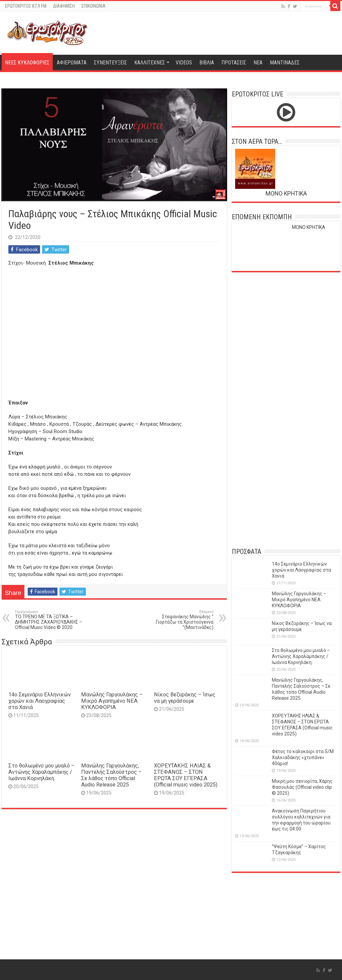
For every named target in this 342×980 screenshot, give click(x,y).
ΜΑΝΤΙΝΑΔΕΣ (285, 63)
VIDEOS (184, 63)
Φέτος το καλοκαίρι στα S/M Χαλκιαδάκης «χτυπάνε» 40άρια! (303, 757)
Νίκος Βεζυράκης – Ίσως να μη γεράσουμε (185, 698)
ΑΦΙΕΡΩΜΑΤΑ (72, 63)
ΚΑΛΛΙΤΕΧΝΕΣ (150, 63)
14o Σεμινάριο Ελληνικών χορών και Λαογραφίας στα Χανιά (40, 701)
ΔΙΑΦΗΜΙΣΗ (64, 6)
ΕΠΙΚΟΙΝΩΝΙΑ (94, 6)
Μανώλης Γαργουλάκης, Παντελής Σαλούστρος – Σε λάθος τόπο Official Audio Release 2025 (111, 775)
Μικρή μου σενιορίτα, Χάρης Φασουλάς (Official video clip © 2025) (302, 787)
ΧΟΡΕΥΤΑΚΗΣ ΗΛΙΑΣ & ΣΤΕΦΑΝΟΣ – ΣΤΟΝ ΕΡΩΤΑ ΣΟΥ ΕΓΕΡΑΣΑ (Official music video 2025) (186, 775)
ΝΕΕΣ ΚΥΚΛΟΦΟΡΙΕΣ (27, 63)
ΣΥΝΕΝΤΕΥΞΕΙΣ (110, 63)
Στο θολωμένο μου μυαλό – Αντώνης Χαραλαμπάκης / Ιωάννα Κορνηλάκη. (41, 772)
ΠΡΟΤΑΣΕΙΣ (234, 63)
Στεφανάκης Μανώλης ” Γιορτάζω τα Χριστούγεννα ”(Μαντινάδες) (179, 620)
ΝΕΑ (258, 63)
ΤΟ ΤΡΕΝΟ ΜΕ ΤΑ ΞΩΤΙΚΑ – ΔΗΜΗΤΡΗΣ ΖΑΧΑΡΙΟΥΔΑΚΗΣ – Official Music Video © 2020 (49, 620)
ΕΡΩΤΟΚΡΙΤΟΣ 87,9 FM (26, 6)
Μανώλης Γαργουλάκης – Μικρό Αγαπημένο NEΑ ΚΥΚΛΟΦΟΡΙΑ (112, 701)
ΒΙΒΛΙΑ (207, 63)
